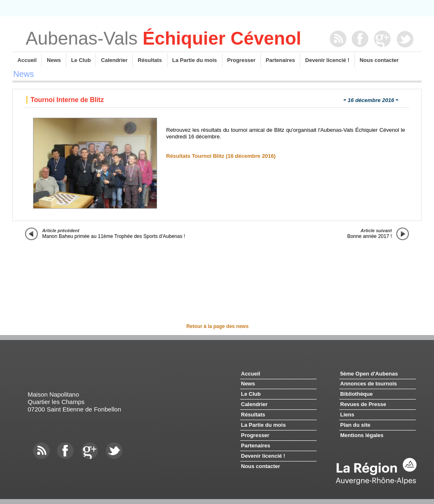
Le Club (81, 60)
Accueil (27, 60)
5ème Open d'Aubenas (369, 374)
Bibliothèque (356, 394)
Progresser (241, 60)
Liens (347, 415)
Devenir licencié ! (327, 60)
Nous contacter (379, 60)
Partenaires (280, 60)
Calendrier (114, 60)
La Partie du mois (195, 60)
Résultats (150, 60)
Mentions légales (362, 435)
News (54, 60)
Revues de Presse (363, 404)
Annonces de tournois (368, 384)
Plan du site (355, 425)
